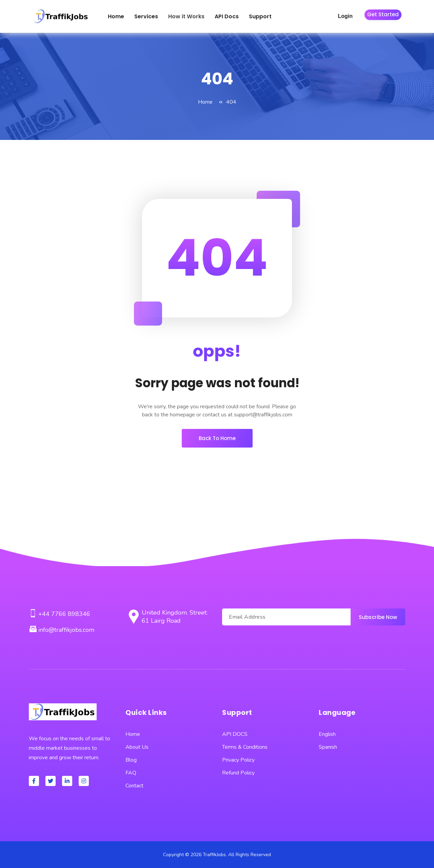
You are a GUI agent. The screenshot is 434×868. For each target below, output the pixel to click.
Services (146, 16)
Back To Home (217, 438)
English (327, 734)
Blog (131, 760)
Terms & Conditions (245, 747)
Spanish (328, 747)
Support (260, 16)
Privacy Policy (238, 760)
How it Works (186, 16)
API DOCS (235, 734)
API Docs (227, 16)
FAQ (131, 773)
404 (231, 102)
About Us (137, 747)
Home (116, 16)
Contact (134, 786)
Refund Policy (238, 773)
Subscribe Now (378, 617)
